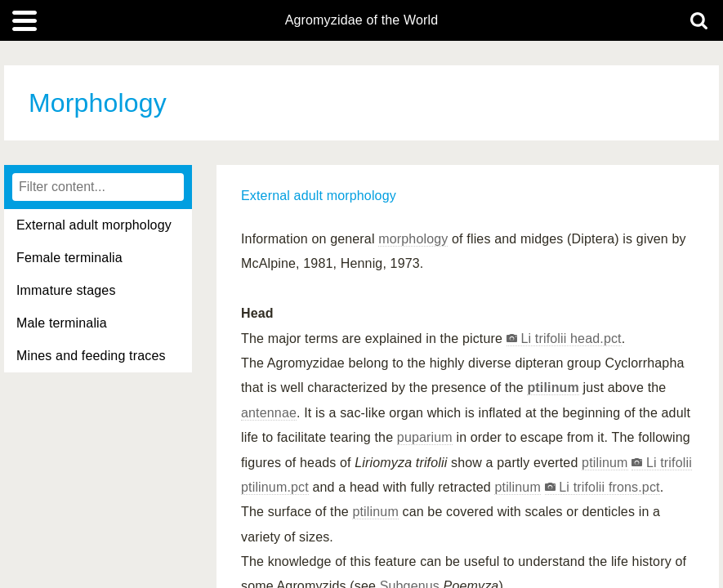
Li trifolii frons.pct (608, 487)
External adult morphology (94, 225)
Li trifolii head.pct (569, 339)
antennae (269, 413)
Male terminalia (62, 323)
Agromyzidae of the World (362, 20)
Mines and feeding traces (91, 356)
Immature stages (66, 290)
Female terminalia (69, 258)
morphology (413, 239)
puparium (425, 437)
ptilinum (553, 388)
